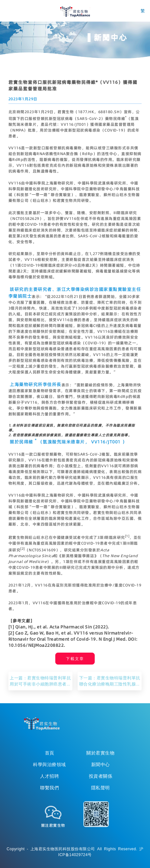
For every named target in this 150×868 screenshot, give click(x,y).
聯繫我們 (49, 788)
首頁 (50, 753)
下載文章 (75, 659)
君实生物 (75, 12)
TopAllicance (42, 724)
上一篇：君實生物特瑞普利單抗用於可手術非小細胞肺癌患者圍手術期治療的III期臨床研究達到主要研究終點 (40, 681)
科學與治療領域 (49, 764)
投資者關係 (101, 776)
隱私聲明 (101, 788)
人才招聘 (49, 776)
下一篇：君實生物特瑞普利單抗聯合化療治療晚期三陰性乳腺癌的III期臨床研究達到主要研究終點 (110, 681)
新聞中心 (101, 764)
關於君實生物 (100, 753)
